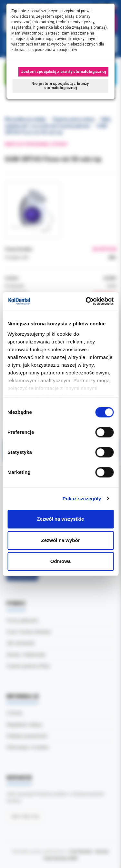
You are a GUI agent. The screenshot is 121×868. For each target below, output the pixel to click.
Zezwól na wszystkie (61, 519)
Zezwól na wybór (60, 540)
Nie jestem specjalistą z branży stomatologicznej (60, 86)
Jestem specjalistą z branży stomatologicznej (63, 72)
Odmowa (60, 561)
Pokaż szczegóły (82, 499)
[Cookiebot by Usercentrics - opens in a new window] (86, 301)
